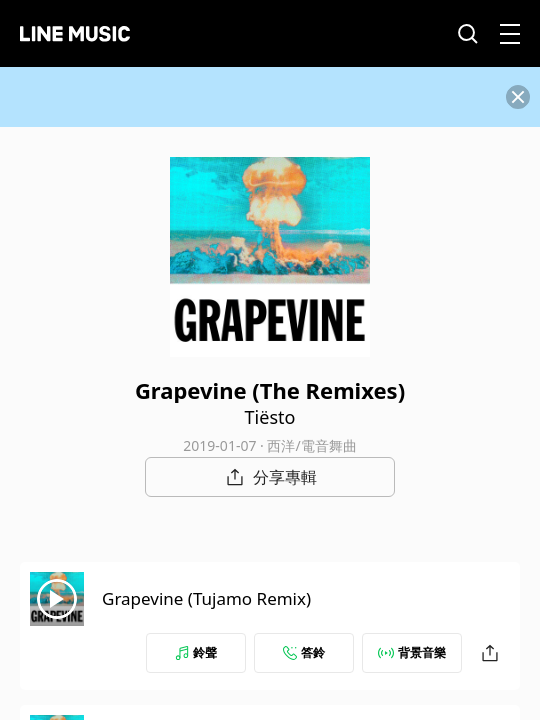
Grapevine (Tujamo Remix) (206, 598)
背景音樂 (412, 652)
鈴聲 (196, 652)
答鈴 (304, 652)
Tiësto (270, 417)
